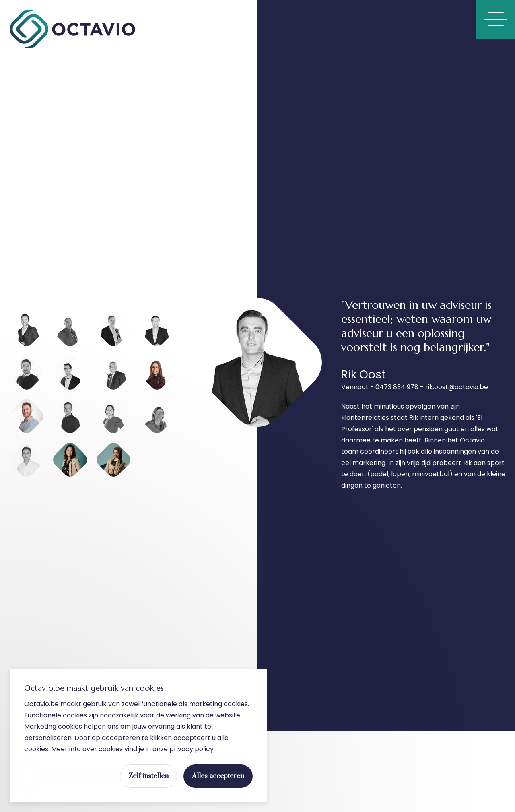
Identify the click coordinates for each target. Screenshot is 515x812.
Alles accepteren (218, 777)
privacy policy (192, 749)
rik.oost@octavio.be (457, 387)
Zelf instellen (148, 777)
